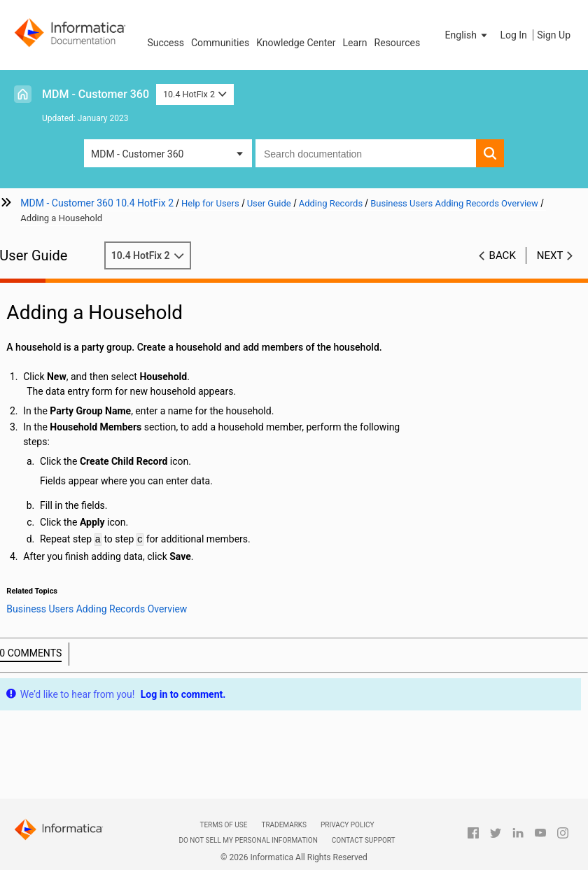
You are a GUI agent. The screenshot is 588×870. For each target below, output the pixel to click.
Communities (220, 43)
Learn (355, 43)
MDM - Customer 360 (96, 94)
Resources (398, 43)
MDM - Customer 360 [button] (137, 154)
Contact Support (364, 840)
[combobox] (366, 153)
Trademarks (284, 825)
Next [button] (550, 255)
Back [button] (503, 255)
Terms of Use (223, 825)
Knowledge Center (296, 43)
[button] (468, 35)
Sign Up (554, 35)
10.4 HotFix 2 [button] (195, 94)
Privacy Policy (347, 825)
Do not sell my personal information (248, 840)
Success (166, 43)
